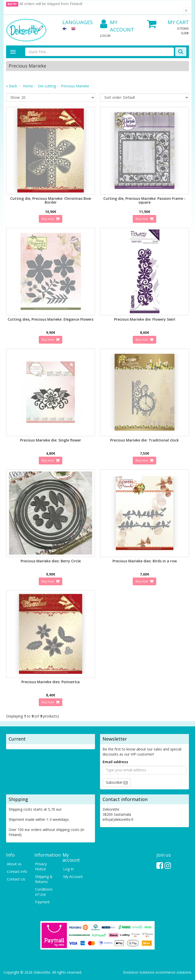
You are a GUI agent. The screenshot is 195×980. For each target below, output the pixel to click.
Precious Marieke (75, 86)
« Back (12, 86)
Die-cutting (47, 86)
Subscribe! (114, 782)
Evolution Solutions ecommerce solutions (157, 972)
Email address (115, 762)
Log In (105, 36)
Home (28, 86)
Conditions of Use (44, 892)
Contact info (17, 871)
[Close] (186, 11)
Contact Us (16, 879)
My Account (117, 26)
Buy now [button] (48, 219)
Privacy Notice (41, 866)
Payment (42, 902)
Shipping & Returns (44, 879)
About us (14, 864)
